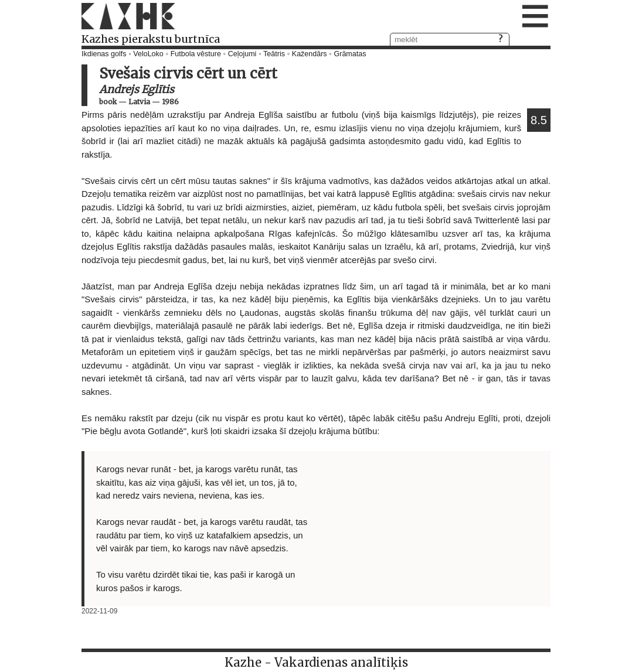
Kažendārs (310, 54)
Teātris (274, 54)
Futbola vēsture (196, 54)
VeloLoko (148, 54)
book (108, 102)
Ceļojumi (242, 54)
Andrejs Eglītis (137, 89)
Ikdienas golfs (104, 54)
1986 (170, 102)
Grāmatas (350, 54)
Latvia (139, 102)
